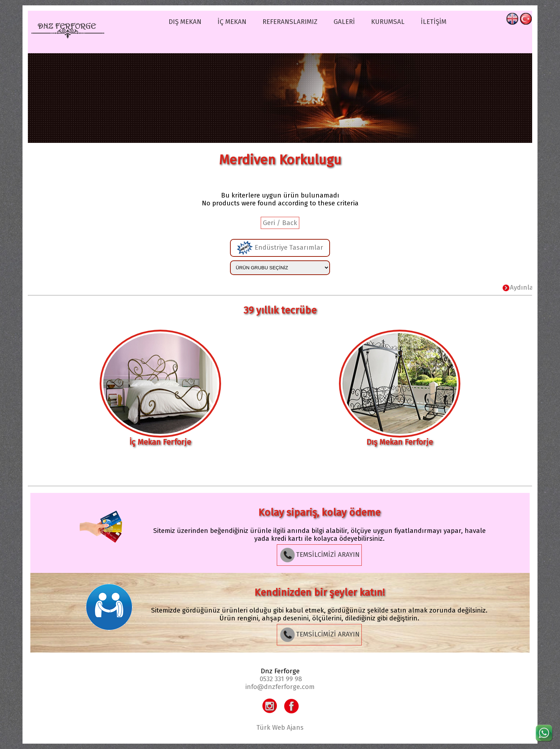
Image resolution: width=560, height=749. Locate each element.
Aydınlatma (526, 288)
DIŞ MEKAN (185, 22)
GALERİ (344, 22)
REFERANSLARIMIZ (290, 22)
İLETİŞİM (434, 22)
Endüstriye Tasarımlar (280, 248)
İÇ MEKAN (232, 22)
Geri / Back (280, 223)
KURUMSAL (388, 22)
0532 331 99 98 (281, 679)
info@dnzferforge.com (280, 687)
